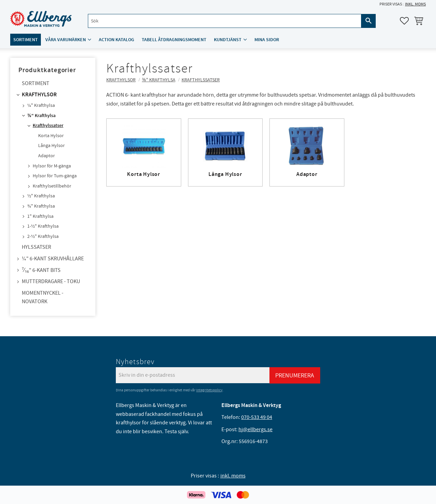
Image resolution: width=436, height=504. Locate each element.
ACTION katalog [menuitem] (116, 40)
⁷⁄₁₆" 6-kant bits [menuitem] (41, 270)
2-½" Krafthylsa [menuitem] (43, 237)
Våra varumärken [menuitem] (66, 40)
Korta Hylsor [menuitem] (51, 136)
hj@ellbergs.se (255, 429)
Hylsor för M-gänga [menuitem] (52, 166)
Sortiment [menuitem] (26, 40)
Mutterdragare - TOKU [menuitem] (51, 281)
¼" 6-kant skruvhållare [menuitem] (53, 259)
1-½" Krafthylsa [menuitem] (43, 226)
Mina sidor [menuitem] (267, 40)
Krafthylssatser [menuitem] (48, 126)
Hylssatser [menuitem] (36, 247)
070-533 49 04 (257, 417)
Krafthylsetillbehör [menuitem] (52, 186)
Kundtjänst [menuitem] (228, 40)
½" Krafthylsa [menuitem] (41, 196)
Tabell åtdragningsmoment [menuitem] (174, 40)
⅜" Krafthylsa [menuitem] (41, 116)
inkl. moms (415, 4)
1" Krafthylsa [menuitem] (40, 216)
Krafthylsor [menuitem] (39, 95)
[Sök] (369, 21)
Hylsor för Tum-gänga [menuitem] (55, 176)
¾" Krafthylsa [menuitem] (41, 206)
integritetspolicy (209, 390)
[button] (404, 21)
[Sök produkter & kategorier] (225, 21)
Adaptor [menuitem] (46, 156)
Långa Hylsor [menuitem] (51, 146)
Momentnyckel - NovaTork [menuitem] (43, 297)
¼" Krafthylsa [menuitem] (41, 105)
